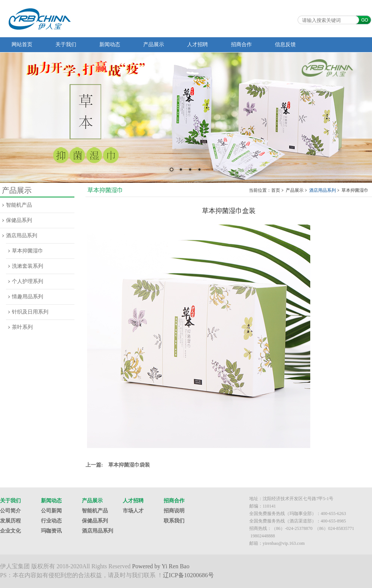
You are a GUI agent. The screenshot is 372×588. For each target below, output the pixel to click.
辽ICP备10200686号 (188, 575)
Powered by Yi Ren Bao (161, 566)
